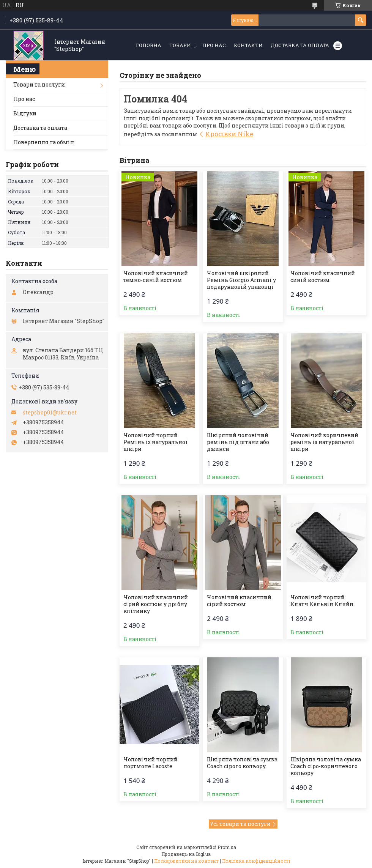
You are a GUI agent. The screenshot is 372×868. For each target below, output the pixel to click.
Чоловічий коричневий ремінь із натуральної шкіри (324, 442)
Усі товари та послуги (240, 824)
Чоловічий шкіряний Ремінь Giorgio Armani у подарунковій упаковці (241, 280)
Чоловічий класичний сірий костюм (239, 601)
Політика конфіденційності (256, 861)
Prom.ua (227, 847)
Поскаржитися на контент (186, 861)
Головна (149, 45)
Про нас (214, 45)
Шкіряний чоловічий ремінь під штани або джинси (238, 442)
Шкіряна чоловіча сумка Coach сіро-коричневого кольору (326, 766)
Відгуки (25, 113)
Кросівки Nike (229, 134)
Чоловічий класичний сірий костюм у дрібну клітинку (156, 604)
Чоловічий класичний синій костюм (323, 277)
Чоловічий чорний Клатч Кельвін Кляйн (322, 601)
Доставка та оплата (300, 45)
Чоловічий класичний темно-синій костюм (156, 277)
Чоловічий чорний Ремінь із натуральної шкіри (155, 442)
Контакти (248, 45)
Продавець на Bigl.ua (186, 854)
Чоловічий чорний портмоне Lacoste (151, 763)
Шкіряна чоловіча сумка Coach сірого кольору (242, 763)
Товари (180, 45)
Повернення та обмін (44, 142)
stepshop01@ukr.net (50, 413)
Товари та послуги (39, 84)
